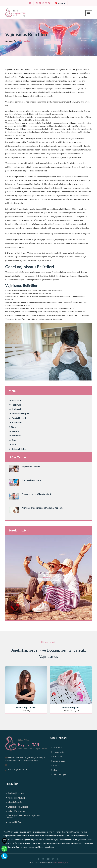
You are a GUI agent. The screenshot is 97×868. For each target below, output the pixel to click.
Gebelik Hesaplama (71, 707)
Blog (13, 440)
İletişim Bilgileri (18, 449)
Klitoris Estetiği (14, 802)
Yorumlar (15, 436)
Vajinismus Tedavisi (31, 467)
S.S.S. (13, 444)
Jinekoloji (15, 409)
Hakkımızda (57, 752)
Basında (14, 431)
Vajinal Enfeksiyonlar (16, 811)
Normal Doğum (14, 822)
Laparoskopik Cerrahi (17, 807)
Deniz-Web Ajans (61, 862)
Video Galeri (58, 761)
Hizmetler (25, 41)
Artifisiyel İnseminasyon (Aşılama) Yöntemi (42, 508)
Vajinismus (15, 422)
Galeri (13, 427)
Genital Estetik (18, 418)
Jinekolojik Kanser (15, 793)
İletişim (46, 577)
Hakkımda (15, 405)
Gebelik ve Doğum (19, 414)
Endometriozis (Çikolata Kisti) (36, 494)
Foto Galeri (57, 756)
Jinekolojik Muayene (31, 480)
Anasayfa (11, 41)
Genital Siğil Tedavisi (26, 707)
